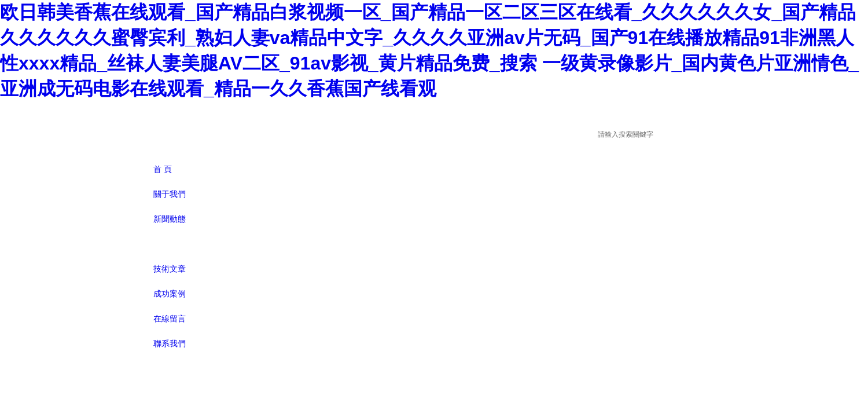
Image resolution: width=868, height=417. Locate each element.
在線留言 (170, 319)
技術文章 (170, 269)
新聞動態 (170, 219)
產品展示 (170, 244)
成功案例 (170, 294)
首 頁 (163, 169)
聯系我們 (170, 343)
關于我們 (170, 194)
